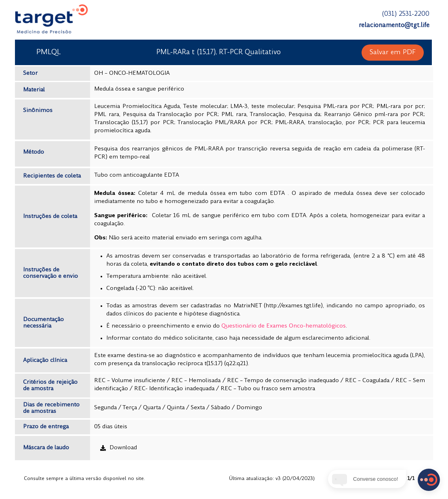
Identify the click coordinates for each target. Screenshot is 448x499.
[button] (393, 53)
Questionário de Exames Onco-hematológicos (284, 326)
